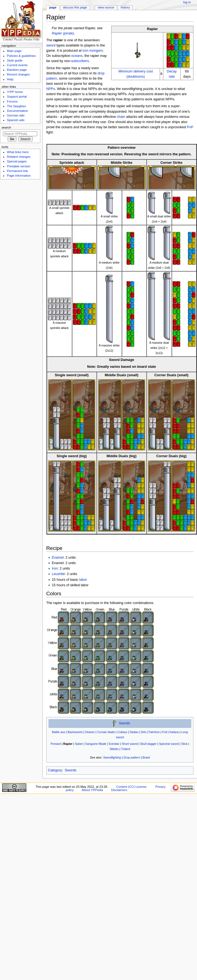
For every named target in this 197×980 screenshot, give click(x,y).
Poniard (56, 744)
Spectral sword (169, 744)
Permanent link (17, 171)
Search (6, 127)
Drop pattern (132, 757)
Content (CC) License (131, 787)
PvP (190, 127)
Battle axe (58, 732)
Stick (184, 744)
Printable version (18, 166)
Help (10, 79)
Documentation (17, 111)
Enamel (58, 558)
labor (83, 580)
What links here (18, 152)
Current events (17, 65)
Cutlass (122, 732)
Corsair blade (106, 732)
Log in (187, 2)
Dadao (134, 732)
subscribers (80, 61)
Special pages (17, 161)
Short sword (130, 744)
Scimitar (114, 744)
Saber (79, 744)
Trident (126, 749)
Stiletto (114, 749)
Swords (124, 724)
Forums (12, 101)
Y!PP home (15, 92)
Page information (19, 176)
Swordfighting (112, 757)
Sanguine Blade (96, 744)
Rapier (68, 744)
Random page (17, 70)
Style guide (15, 60)
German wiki (16, 115)
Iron (55, 568)
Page (53, 7)
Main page (14, 51)
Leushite (58, 574)
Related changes (19, 157)
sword (51, 45)
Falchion (154, 732)
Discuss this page (75, 7)
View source (106, 7)
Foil (165, 732)
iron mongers (93, 51)
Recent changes (18, 74)
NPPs (51, 89)
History (125, 7)
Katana (174, 732)
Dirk (143, 732)
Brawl (146, 757)
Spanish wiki (16, 120)
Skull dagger (148, 744)
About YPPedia (92, 790)
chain (121, 117)
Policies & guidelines (21, 56)
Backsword (75, 732)
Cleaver (89, 732)
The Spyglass (16, 106)
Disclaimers (119, 790)
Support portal (17, 97)
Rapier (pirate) (63, 33)
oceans (77, 56)
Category (55, 770)
